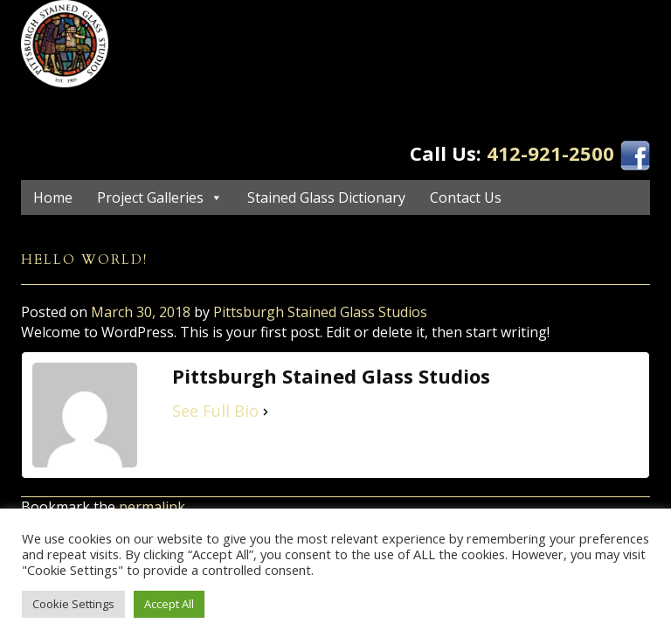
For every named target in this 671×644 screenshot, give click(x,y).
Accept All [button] (169, 604)
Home (53, 197)
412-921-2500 (550, 153)
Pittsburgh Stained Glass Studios (320, 312)
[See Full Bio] (266, 412)
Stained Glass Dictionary (326, 197)
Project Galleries (150, 197)
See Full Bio (215, 411)
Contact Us (466, 197)
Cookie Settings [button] (73, 604)
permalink (152, 507)
